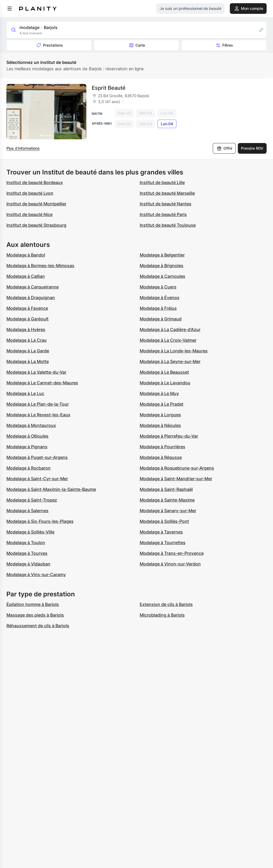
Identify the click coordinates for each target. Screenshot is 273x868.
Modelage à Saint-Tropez (32, 500)
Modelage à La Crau (27, 340)
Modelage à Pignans (27, 447)
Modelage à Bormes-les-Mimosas (40, 266)
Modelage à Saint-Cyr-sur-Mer (37, 479)
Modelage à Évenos (160, 298)
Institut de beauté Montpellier (36, 204)
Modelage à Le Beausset (164, 372)
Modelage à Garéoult (27, 319)
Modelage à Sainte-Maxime (167, 500)
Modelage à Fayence (27, 308)
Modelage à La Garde (28, 351)
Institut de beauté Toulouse (168, 225)
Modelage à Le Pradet (162, 404)
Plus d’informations (23, 148)
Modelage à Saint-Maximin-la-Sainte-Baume (51, 489)
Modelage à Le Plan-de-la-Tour (38, 404)
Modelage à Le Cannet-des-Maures (42, 383)
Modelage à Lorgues (160, 415)
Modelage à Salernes (27, 511)
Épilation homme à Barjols (33, 604)
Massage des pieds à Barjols (35, 615)
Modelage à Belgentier (162, 255)
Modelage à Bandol (26, 255)
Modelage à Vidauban (28, 564)
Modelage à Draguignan (31, 298)
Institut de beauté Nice (29, 214)
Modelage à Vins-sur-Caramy (36, 574)
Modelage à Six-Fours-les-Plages (40, 521)
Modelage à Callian (26, 276)
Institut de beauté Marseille (167, 193)
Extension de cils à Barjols (166, 604)
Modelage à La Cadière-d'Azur (170, 329)
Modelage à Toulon (26, 543)
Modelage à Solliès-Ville (30, 532)
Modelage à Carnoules (162, 276)
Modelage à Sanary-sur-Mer (168, 511)
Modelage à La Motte (28, 361)
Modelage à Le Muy (159, 393)
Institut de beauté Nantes (166, 204)
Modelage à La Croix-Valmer (168, 340)
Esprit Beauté (109, 88)
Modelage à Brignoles (162, 266)
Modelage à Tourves (27, 553)
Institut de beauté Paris (163, 214)
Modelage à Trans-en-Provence (172, 553)
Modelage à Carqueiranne (33, 287)
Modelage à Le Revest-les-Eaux (38, 415)
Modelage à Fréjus (158, 308)
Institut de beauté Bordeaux (35, 182)
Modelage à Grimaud (161, 319)
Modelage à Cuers (158, 287)
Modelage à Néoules (160, 425)
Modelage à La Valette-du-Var (36, 372)
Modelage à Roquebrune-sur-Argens (177, 468)
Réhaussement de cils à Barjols (38, 626)
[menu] (10, 9)
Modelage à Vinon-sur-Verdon (170, 564)
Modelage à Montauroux (31, 425)
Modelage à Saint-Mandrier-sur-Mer (176, 479)
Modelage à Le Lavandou (165, 383)
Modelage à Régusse (161, 457)
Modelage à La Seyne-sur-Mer (170, 361)
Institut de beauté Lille (162, 182)
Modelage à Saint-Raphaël (166, 489)
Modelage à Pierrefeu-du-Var (169, 436)
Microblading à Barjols (162, 615)
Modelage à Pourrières (162, 447)
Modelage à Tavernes (161, 532)
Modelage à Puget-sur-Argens (37, 457)
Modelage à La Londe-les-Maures (174, 351)
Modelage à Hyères (26, 329)
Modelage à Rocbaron (29, 468)
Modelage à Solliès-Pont (164, 521)
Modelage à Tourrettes (163, 543)
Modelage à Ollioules (27, 436)
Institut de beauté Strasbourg (36, 225)
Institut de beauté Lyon (30, 193)
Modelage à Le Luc (25, 393)
